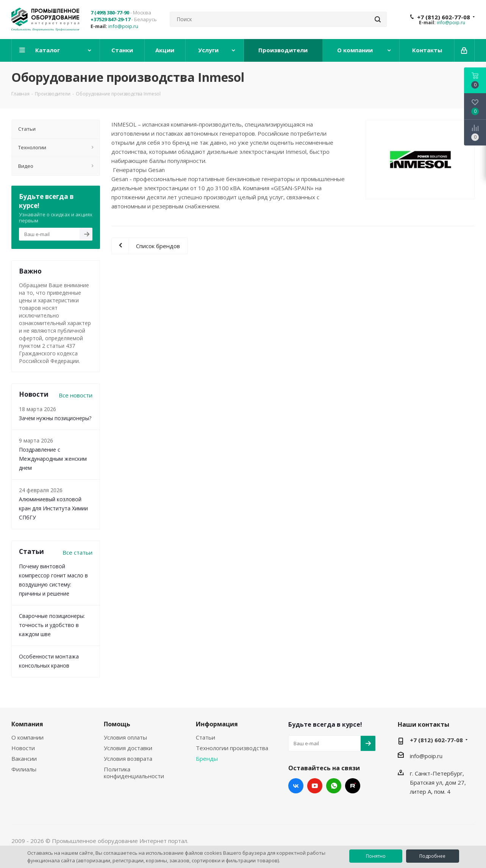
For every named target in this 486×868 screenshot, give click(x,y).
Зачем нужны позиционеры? (55, 418)
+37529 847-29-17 (110, 19)
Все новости (76, 395)
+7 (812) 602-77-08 (444, 17)
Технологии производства (232, 748)
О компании (27, 737)
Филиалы (24, 769)
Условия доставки (128, 748)
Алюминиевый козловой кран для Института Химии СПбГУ (53, 508)
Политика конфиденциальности (134, 773)
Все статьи (77, 552)
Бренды (207, 759)
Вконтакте (296, 786)
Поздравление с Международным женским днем (53, 459)
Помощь (117, 724)
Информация (217, 724)
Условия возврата (128, 759)
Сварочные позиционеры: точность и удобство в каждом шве (52, 625)
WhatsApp (334, 786)
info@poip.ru (123, 26)
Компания (27, 724)
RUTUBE (353, 786)
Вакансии (24, 759)
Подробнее (432, 856)
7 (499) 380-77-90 (110, 13)
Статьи (205, 737)
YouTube (315, 786)
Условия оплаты (125, 737)
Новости (23, 748)
